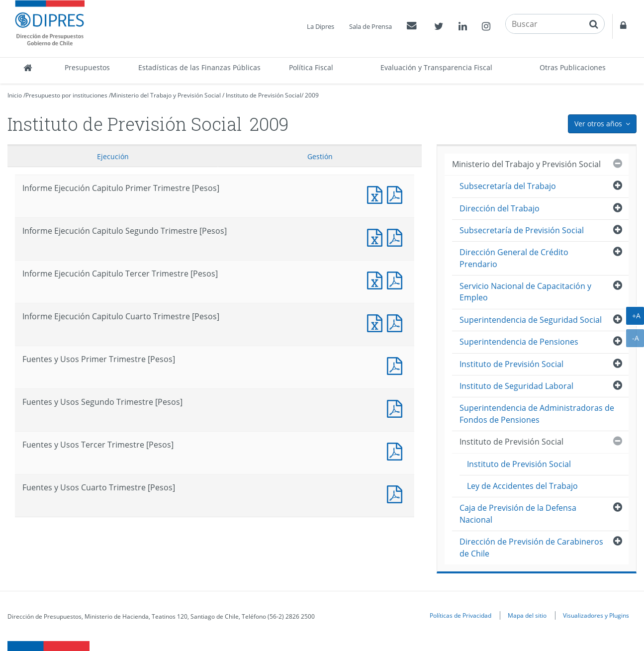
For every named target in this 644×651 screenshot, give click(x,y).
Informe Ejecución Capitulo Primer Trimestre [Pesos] (377, 194)
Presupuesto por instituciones (66, 95)
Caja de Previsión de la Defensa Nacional (518, 513)
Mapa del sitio (527, 615)
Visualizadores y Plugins (596, 615)
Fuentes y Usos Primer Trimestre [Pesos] (397, 365)
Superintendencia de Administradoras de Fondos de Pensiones (537, 414)
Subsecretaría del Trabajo (508, 186)
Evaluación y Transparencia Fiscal (436, 67)
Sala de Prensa (370, 26)
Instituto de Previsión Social (264, 95)
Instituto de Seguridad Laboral (516, 386)
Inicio (15, 95)
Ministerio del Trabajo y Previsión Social (166, 95)
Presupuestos (87, 67)
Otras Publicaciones (573, 67)
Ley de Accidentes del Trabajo (522, 486)
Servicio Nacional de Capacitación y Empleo (525, 292)
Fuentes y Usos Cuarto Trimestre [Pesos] (397, 493)
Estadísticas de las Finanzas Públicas (199, 67)
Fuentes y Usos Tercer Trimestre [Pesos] (397, 450)
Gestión (320, 156)
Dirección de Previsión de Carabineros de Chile (531, 547)
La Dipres (321, 26)
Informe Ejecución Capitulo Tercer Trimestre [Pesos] (377, 279)
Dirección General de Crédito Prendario (514, 258)
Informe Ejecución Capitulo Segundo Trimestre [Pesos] (377, 236)
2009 (312, 95)
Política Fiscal (311, 67)
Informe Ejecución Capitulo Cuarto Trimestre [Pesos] (377, 322)
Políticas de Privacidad (460, 615)
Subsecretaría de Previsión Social (522, 230)
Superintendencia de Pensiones (519, 342)
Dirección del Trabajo (500, 208)
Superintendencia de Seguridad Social (531, 320)
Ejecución (113, 156)
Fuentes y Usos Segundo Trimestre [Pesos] (397, 408)
